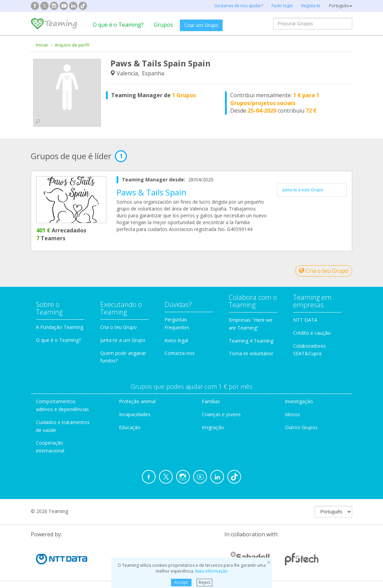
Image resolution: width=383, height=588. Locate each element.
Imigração (213, 427)
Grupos (163, 25)
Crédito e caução (312, 333)
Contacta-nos (180, 353)
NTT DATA (305, 320)
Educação (130, 427)
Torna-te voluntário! (251, 353)
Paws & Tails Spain (151, 192)
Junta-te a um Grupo (123, 340)
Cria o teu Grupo (324, 271)
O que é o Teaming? (118, 25)
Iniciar (42, 45)
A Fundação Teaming (60, 327)
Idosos (292, 414)
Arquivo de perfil (72, 45)
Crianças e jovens (221, 414)
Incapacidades (135, 414)
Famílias (211, 401)
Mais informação (212, 571)
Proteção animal (137, 401)
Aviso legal (176, 340)
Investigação (299, 401)
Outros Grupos (301, 427)
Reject (204, 582)
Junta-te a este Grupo (303, 190)
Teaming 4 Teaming (251, 341)
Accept (181, 582)
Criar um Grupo (201, 25)
